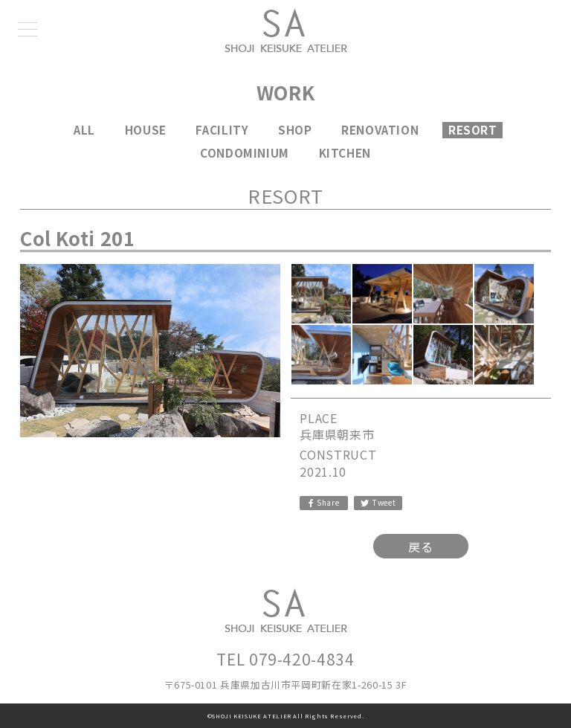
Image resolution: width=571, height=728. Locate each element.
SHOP (295, 130)
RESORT (473, 130)
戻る (420, 547)
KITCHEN (345, 153)
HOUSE (146, 130)
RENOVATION (380, 130)
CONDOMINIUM (245, 153)
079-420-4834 (302, 659)
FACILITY (222, 130)
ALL (84, 130)
